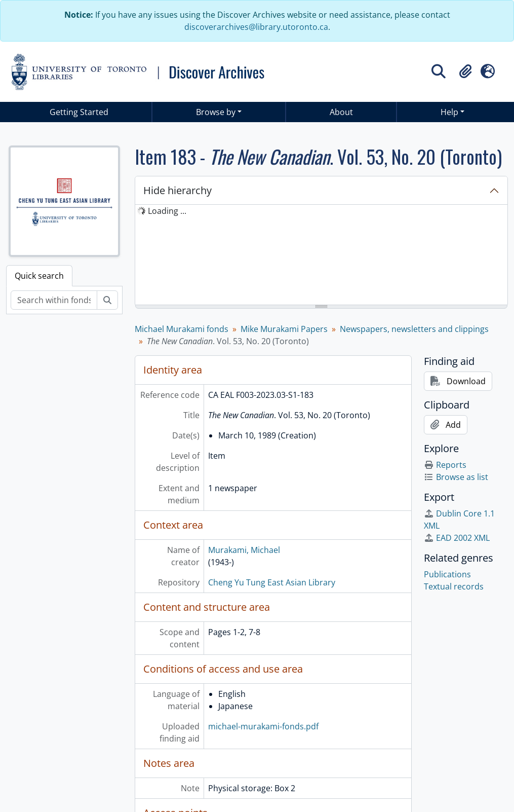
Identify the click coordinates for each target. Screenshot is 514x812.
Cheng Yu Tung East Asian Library (272, 582)
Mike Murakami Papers (284, 329)
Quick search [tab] (39, 276)
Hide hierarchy (177, 190)
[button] (465, 71)
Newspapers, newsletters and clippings (414, 329)
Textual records (454, 586)
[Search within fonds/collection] (54, 300)
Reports (445, 465)
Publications (447, 574)
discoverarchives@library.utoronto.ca (256, 27)
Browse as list (456, 477)
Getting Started (79, 112)
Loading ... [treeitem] (167, 211)
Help (449, 112)
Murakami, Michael (244, 550)
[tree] (321, 255)
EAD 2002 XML (457, 538)
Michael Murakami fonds (182, 329)
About (341, 112)
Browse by (216, 112)
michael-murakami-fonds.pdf (263, 726)
